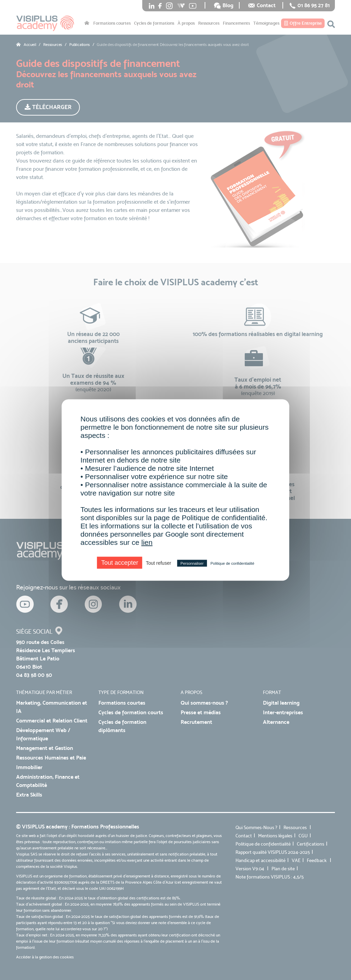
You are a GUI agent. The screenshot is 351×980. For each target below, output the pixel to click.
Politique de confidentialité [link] (232, 563)
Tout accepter (120, 563)
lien (147, 542)
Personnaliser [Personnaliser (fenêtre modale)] (192, 563)
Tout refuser (158, 563)
